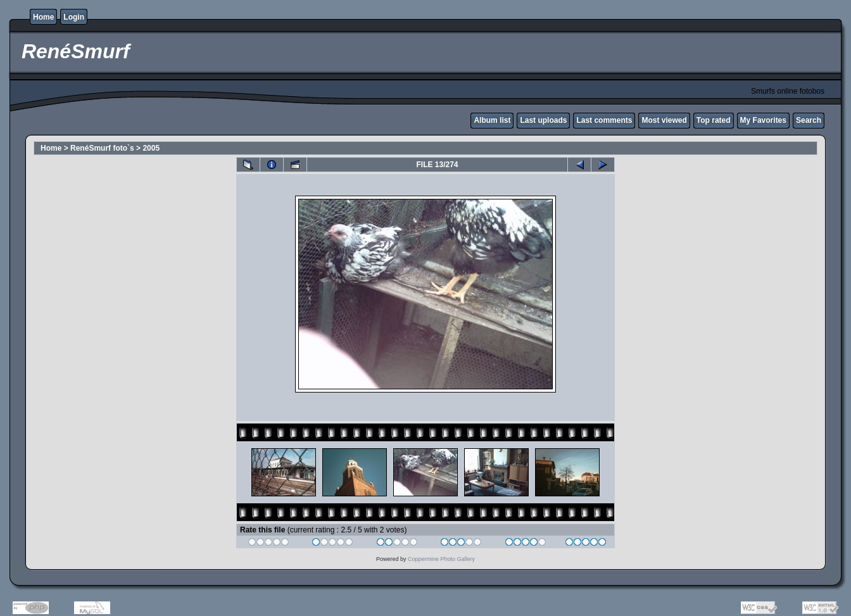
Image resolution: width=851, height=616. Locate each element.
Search (809, 120)
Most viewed (664, 120)
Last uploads (543, 120)
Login (74, 17)
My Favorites (763, 120)
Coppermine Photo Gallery (441, 559)
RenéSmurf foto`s (102, 148)
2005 (151, 148)
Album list (492, 120)
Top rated (714, 120)
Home (43, 17)
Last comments (604, 120)
